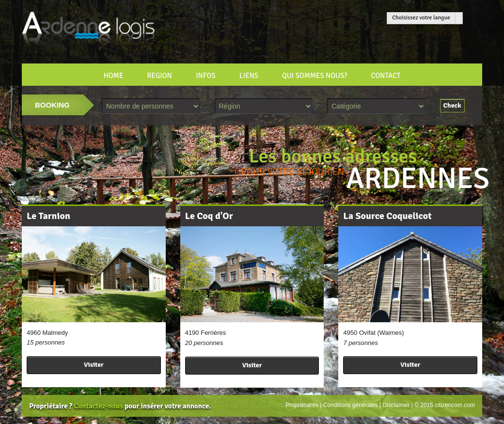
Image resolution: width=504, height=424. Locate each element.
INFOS (206, 76)
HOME (114, 76)
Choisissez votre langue (421, 18)
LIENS (249, 76)
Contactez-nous (98, 406)
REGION (159, 76)
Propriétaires (302, 405)
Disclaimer (396, 405)
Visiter (94, 365)
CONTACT (386, 76)
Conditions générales (351, 405)
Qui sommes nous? (315, 76)
